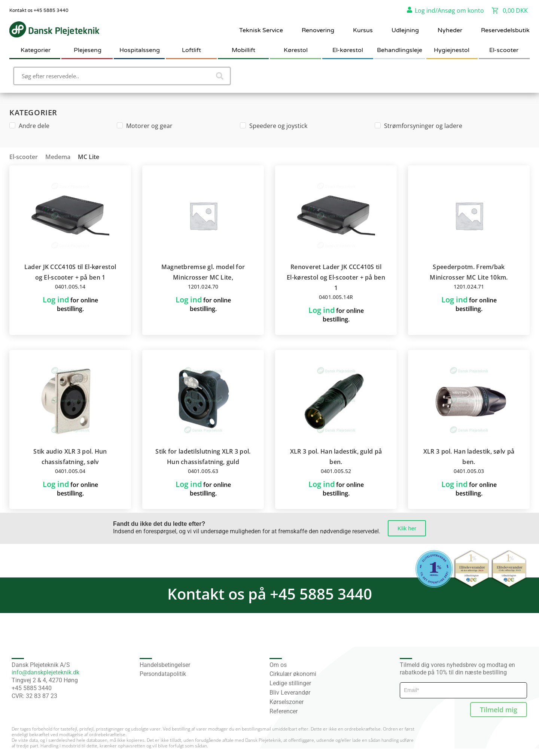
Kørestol (296, 50)
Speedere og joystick (274, 126)
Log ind (56, 300)
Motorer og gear (145, 126)
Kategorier (36, 50)
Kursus (363, 30)
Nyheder (450, 30)
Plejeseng (88, 50)
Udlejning (405, 30)
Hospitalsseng (140, 50)
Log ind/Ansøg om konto (449, 10)
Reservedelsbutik (505, 30)
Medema (58, 157)
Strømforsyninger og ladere (418, 126)
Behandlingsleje (400, 50)
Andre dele (29, 126)
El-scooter (504, 50)
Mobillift (243, 50)
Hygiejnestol (452, 50)
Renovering (318, 30)
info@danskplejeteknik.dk (45, 672)
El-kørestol (348, 50)
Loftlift (191, 50)
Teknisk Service (261, 30)
